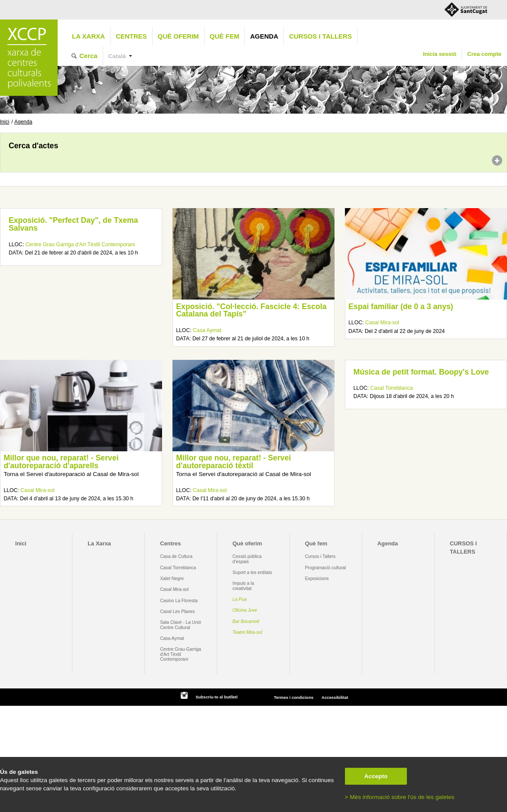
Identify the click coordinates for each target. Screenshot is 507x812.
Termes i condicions (294, 697)
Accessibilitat (335, 697)
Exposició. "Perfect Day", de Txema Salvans (73, 224)
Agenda (264, 36)
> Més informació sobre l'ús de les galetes (400, 797)
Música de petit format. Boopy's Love (421, 372)
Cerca (88, 56)
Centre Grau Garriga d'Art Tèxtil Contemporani (80, 245)
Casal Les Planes (177, 611)
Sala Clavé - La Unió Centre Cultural (180, 625)
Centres (131, 36)
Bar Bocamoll (246, 621)
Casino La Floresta (179, 601)
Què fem (224, 36)
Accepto (376, 776)
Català (117, 56)
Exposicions (317, 579)
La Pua (240, 599)
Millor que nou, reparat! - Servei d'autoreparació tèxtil (233, 462)
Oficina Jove (245, 610)
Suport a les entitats (252, 572)
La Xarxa (88, 36)
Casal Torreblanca (391, 388)
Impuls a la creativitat (244, 586)
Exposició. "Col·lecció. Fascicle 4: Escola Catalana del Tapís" (251, 310)
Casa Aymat (207, 330)
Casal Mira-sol (382, 323)
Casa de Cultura (176, 556)
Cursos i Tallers (320, 556)
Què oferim (178, 36)
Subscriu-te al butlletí (216, 697)
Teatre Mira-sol (248, 632)
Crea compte (484, 54)
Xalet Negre (172, 579)
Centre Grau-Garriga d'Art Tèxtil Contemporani (180, 654)
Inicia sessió (440, 54)
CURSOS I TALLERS (320, 36)
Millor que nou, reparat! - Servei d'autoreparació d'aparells (61, 462)
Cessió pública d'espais (247, 559)
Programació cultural (326, 568)
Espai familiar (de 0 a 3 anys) (401, 307)
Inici (5, 122)
